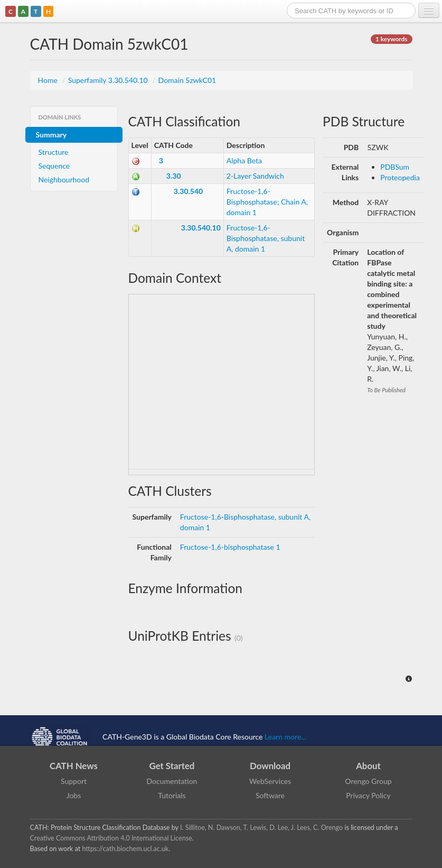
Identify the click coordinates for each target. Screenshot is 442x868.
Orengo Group (368, 781)
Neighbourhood (64, 179)
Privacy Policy (368, 795)
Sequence (54, 166)
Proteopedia (400, 177)
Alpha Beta (244, 160)
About (368, 766)
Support (74, 781)
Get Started (172, 766)
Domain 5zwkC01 (187, 80)
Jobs (74, 795)
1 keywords (391, 39)
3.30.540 (188, 191)
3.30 (174, 176)
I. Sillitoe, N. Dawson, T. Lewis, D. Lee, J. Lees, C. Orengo (261, 828)
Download (270, 766)
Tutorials (172, 795)
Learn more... (285, 736)
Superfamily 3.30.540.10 (109, 80)
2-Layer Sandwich (255, 176)
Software (270, 795)
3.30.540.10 (201, 228)
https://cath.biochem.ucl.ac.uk (125, 849)
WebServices (270, 781)
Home (49, 80)
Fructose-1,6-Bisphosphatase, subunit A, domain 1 (266, 238)
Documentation (172, 781)
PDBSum (395, 167)
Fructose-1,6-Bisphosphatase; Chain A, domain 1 (267, 202)
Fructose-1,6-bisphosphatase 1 (230, 547)
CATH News (74, 766)
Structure (54, 152)
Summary (51, 135)
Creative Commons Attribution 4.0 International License (111, 838)
